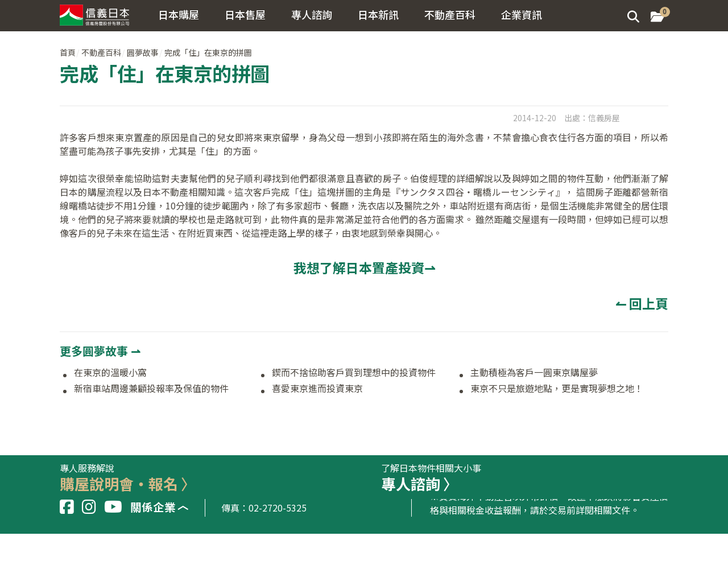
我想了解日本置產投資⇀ (364, 267)
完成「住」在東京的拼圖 (208, 52)
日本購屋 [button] (179, 14)
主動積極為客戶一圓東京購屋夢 (534, 373)
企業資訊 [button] (522, 14)
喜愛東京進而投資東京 (317, 389)
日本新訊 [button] (378, 14)
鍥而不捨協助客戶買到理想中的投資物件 (354, 373)
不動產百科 (101, 52)
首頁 (68, 52)
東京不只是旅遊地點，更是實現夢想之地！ (557, 389)
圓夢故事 (143, 52)
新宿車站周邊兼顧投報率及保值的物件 (151, 389)
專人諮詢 (312, 14)
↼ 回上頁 (642, 303)
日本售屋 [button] (245, 14)
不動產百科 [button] (450, 14)
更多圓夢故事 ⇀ (100, 351)
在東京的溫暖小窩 (110, 373)
